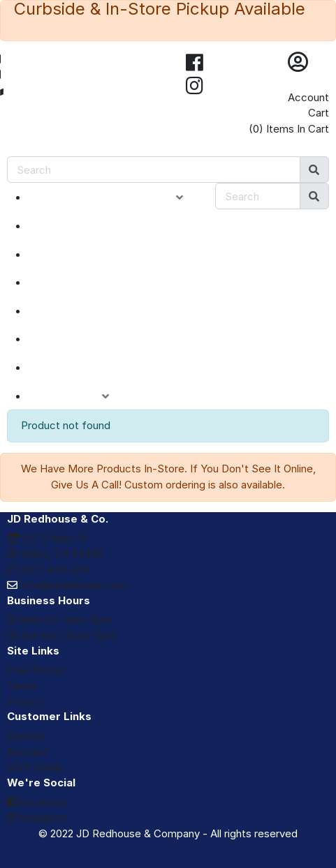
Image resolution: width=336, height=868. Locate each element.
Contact (27, 736)
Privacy (25, 702)
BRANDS (67, 339)
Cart (319, 113)
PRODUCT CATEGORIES (116, 197)
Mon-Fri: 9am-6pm (59, 620)
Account (308, 97)
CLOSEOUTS (79, 283)
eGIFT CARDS (81, 368)
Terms (22, 686)
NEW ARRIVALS (86, 226)
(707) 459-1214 (49, 570)
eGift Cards (35, 767)
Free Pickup (36, 670)
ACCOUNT (79, 396)
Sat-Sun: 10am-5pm (62, 635)
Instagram (37, 817)
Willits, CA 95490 (56, 554)
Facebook (37, 802)
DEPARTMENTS (87, 311)
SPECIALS (71, 255)
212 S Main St (47, 538)
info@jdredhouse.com (67, 585)
